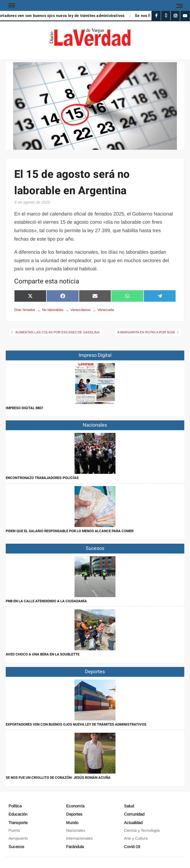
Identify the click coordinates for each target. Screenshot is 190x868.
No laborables (53, 310)
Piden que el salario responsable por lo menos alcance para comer (70, 531)
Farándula (75, 847)
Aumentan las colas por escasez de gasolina (57, 332)
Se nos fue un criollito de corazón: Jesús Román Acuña (58, 778)
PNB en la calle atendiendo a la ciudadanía (46, 601)
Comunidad (134, 814)
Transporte (18, 823)
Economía (75, 806)
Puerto (14, 830)
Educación (18, 814)
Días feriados (25, 310)
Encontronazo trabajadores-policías (42, 478)
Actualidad (133, 823)
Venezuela (106, 310)
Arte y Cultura (136, 838)
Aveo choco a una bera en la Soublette (43, 654)
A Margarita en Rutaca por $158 (146, 332)
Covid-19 (132, 847)
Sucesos (16, 847)
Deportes (74, 814)
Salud (129, 806)
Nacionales (76, 830)
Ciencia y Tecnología (142, 830)
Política (15, 806)
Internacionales (79, 838)
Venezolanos (81, 310)
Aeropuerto (18, 838)
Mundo (72, 823)
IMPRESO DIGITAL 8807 (24, 408)
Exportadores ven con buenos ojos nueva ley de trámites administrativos (76, 724)
